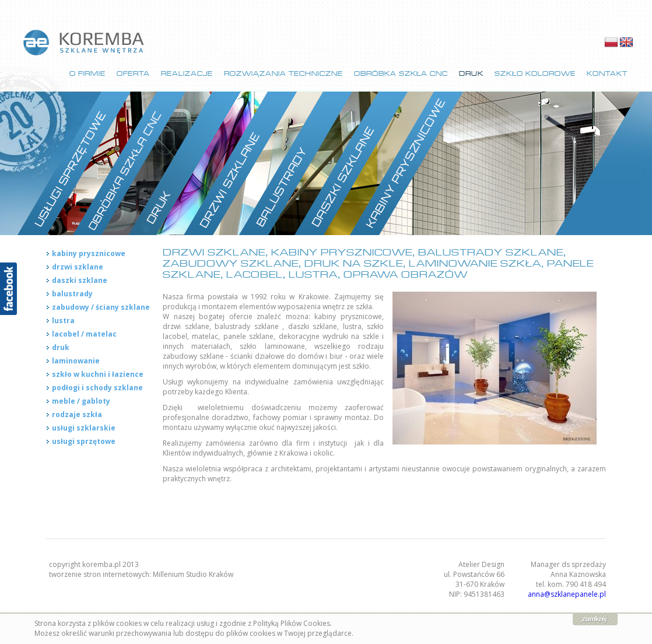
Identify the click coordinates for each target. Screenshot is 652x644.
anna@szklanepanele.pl (567, 594)
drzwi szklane (78, 267)
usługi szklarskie (84, 428)
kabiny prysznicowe (89, 253)
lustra (63, 321)
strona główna (85, 43)
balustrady (72, 294)
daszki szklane (80, 280)
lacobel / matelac (84, 334)
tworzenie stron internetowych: (101, 574)
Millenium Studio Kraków (193, 574)
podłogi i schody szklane (97, 388)
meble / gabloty (81, 401)
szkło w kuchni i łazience (98, 374)
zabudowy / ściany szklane (101, 307)
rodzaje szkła (77, 414)
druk (61, 347)
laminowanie (76, 361)
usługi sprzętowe (84, 441)
